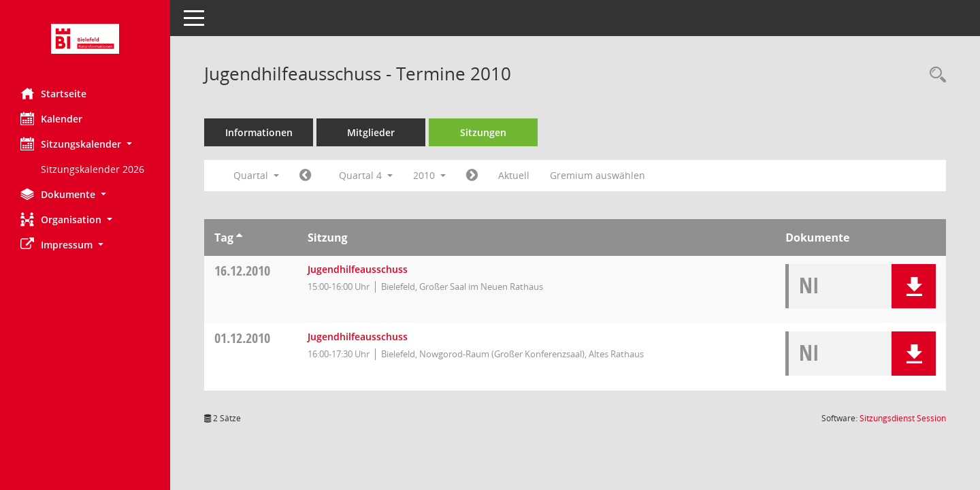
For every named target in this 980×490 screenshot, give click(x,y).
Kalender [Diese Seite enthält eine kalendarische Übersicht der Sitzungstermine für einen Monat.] (51, 118)
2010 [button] (429, 175)
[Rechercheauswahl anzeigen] (934, 75)
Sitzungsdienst (903, 418)
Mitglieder (371, 132)
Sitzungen (483, 132)
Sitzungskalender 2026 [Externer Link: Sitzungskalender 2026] (93, 169)
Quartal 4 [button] (366, 175)
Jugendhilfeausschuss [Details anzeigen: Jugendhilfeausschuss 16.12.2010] (358, 269)
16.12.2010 (242, 271)
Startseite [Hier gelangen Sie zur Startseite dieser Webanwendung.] (53, 93)
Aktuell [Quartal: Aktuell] (514, 175)
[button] (85, 144)
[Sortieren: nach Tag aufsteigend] (239, 238)
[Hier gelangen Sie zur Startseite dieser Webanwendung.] (85, 39)
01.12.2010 (242, 338)
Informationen (259, 132)
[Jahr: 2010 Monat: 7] (305, 176)
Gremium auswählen (598, 175)
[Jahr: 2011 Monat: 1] (472, 176)
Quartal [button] (256, 175)
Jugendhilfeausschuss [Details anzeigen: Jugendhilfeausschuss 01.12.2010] (358, 337)
